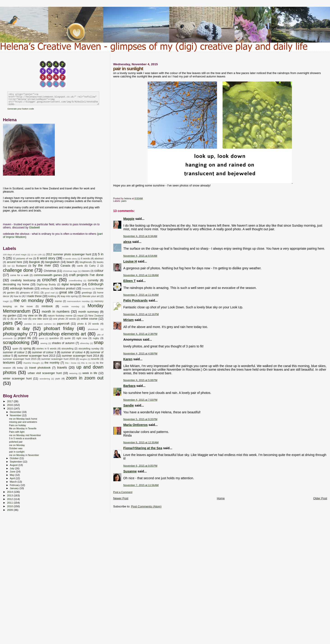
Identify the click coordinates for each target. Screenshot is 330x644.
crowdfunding (75, 280)
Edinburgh (96, 284)
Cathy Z (94, 266)
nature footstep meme (60, 316)
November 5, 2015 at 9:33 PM (140, 419)
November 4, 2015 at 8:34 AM (140, 236)
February (15, 485)
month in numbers (56, 312)
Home (221, 498)
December (16, 412)
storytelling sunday (89, 349)
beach (71, 262)
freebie (100, 288)
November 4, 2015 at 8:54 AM (140, 256)
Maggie (129, 219)
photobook (93, 329)
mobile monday (71, 306)
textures (9, 363)
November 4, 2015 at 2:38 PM (140, 334)
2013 (10, 495)
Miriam (128, 320)
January (15, 488)
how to (17, 296)
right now (82, 338)
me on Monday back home (23, 419)
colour (99, 271)
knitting (52, 296)
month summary (88, 312)
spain (15, 349)
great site (66, 292)
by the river (42, 265)
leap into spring (69, 296)
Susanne (130, 471)
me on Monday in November (24, 455)
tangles (83, 359)
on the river (21, 319)
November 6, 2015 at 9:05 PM (140, 466)
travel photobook (40, 368)
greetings (87, 293)
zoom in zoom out (85, 378)
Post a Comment (123, 492)
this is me (86, 363)
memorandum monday (78, 301)
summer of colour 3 (44, 352)
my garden (10, 316)
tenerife (95, 359)
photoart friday (59, 328)
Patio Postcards (135, 300)
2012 (10, 499)
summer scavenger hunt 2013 (37, 356)
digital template (71, 284)
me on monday (29, 300)
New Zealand (96, 316)
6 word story (46, 258)
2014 (10, 492)
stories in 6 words (46, 349)
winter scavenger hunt (17, 379)
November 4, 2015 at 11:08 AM (141, 275)
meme (58, 301)
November (16, 415)
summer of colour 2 (15, 352)
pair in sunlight (17, 452)
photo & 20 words (88, 324)
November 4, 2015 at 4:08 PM (140, 353)
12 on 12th (36, 255)
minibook (47, 306)
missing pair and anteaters (23, 422)
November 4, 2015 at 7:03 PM (140, 400)
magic (6, 301)
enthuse (45, 288)
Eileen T (129, 281)
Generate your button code (21, 109)
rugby (96, 338)
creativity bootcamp (23, 280)
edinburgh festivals (22, 288)
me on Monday (17, 445)
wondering (45, 379)
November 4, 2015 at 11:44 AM (141, 295)
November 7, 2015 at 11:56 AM (141, 485)
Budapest (21, 266)
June (13, 472)
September (16, 462)
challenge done (18, 270)
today (20, 368)
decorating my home (16, 284)
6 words (85, 258)
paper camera (44, 324)
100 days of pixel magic (15, 255)
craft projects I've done (86, 275)
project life (24, 338)
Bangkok (34, 262)
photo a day (16, 328)
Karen (128, 359)
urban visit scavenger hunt (45, 373)
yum (58, 379)
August (14, 465)
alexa (127, 242)
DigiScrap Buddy (46, 284)
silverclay (85, 343)
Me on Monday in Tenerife (23, 428)
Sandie (129, 405)
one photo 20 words (65, 319)
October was (16, 448)
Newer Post (121, 498)
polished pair (16, 442)
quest (41, 338)
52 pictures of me (23, 258)
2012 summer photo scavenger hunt (69, 254)
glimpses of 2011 (30, 293)
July (13, 468)
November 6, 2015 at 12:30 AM (141, 442)
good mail (50, 293)
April (13, 478)
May (13, 475)
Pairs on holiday (17, 425)
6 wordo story (70, 259)
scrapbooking (16, 342)
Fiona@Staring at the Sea (143, 448)
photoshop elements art (62, 334)
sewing (44, 343)
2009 (10, 510)
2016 (10, 405)
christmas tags (70, 271)
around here (15, 262)
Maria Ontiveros (135, 425)
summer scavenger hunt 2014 (81, 356)
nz (8, 319)
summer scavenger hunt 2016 (58, 359)
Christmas (50, 271)
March (14, 482)
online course (89, 319)
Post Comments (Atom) (146, 506)
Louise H (130, 261)
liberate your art (91, 296)
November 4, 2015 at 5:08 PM (140, 380)
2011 (10, 503)
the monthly (52, 363)
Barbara (129, 386)
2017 (10, 401)
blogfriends (86, 262)
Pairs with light (17, 432)
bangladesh (53, 262)
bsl (9, 266)
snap (99, 342)
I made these (34, 296)
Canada (65, 266)
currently (93, 280)
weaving (73, 373)
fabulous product (65, 288)
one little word (40, 319)
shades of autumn (63, 343)
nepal (80, 316)
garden (11, 293)
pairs (124, 201)
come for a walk (19, 275)
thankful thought (32, 363)
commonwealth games (48, 275)
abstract (99, 258)
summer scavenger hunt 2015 (20, 359)
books (100, 262)
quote (68, 338)
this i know (71, 363)
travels (62, 367)
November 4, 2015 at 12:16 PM (141, 314)
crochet (49, 280)
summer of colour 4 (73, 352)
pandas (28, 324)
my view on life (33, 316)
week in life (90, 373)
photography (15, 334)
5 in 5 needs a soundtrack (23, 438)
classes (86, 271)
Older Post (320, 498)
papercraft (63, 324)
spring (27, 349)
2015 (10, 408)
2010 (10, 506)
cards (80, 266)
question (54, 338)
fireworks (87, 289)
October (15, 458)
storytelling (68, 349)
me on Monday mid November (25, 435)
